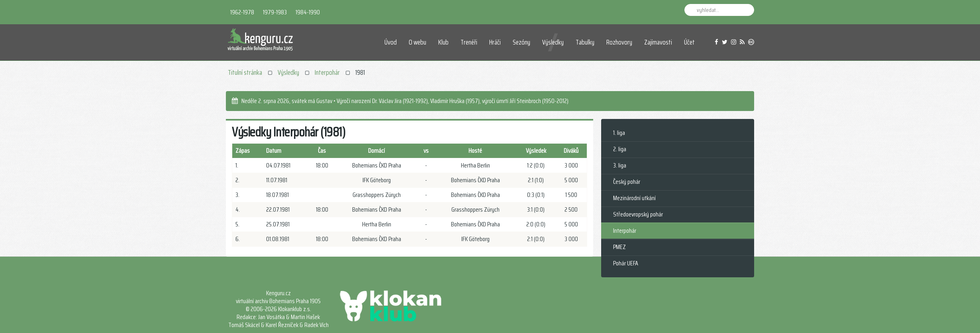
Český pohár (627, 182)
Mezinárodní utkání (634, 198)
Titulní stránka (245, 72)
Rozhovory (619, 42)
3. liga (620, 165)
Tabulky (585, 42)
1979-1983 (275, 12)
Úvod (391, 42)
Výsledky (553, 42)
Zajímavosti (658, 42)
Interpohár (327, 72)
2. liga (620, 149)
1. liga (619, 133)
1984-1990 (308, 12)
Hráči (495, 42)
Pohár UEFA (626, 263)
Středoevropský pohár (638, 214)
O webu (417, 42)
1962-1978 (242, 12)
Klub (443, 42)
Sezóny (521, 42)
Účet (689, 42)
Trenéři (469, 42)
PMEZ (619, 247)
